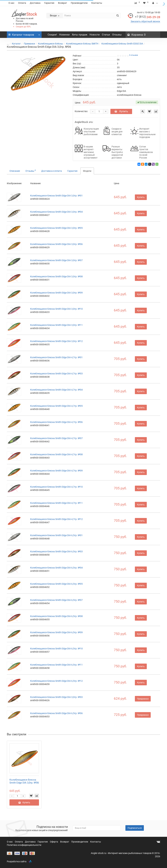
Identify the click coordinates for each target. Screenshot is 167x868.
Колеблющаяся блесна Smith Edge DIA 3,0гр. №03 (56, 697)
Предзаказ (143, 699)
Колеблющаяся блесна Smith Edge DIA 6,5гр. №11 (56, 665)
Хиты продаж (80, 35)
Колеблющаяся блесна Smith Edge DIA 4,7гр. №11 (56, 503)
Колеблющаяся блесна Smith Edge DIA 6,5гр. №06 (56, 713)
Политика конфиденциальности (24, 845)
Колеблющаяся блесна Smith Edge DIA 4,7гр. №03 (56, 374)
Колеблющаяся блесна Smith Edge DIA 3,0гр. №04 (56, 212)
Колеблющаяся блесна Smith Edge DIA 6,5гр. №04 (56, 568)
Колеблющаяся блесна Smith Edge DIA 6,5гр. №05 (56, 584)
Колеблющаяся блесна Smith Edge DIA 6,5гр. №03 (56, 551)
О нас (11, 3)
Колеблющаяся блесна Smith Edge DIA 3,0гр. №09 (56, 293)
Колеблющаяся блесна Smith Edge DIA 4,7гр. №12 (56, 519)
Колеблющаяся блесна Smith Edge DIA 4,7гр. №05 (56, 406)
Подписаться (135, 828)
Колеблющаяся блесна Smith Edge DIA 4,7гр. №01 (56, 357)
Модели (87, 171)
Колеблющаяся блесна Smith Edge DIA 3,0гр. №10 (56, 309)
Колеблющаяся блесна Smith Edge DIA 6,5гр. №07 (56, 600)
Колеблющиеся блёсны (49, 44)
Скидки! (52, 35)
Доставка (35, 3)
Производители (79, 3)
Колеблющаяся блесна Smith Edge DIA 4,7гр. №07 (56, 438)
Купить (121, 111)
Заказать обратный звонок (145, 21)
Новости (95, 35)
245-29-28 (148, 17)
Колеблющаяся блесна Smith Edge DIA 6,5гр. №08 (56, 616)
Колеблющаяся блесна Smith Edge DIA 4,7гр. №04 (56, 390)
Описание (15, 171)
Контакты (97, 3)
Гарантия (49, 3)
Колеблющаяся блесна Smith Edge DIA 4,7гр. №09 (56, 471)
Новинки (64, 35)
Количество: (81, 111)
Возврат (63, 3)
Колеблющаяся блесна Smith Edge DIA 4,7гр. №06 (56, 422)
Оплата (22, 3)
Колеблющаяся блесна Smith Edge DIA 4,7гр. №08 (56, 454)
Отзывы (117, 35)
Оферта (54, 842)
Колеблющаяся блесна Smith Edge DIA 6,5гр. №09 (56, 632)
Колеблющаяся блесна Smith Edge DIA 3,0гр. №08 (56, 276)
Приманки (27, 44)
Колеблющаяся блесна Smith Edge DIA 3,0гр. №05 (56, 228)
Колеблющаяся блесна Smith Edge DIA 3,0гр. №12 (56, 341)
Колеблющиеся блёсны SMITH (80, 44)
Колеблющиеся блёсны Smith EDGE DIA (120, 44)
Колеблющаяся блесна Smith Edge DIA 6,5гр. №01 (56, 535)
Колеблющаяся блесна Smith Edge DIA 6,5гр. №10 (56, 649)
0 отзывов (133, 55)
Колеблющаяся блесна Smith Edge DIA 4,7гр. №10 (56, 487)
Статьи (106, 35)
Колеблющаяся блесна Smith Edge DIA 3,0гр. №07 (56, 260)
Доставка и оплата (52, 171)
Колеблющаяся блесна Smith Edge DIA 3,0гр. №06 (56, 244)
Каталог (14, 44)
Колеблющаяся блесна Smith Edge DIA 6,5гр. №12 (56, 681)
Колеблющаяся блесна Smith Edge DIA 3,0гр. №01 (56, 196)
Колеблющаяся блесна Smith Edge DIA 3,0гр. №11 (56, 325)
